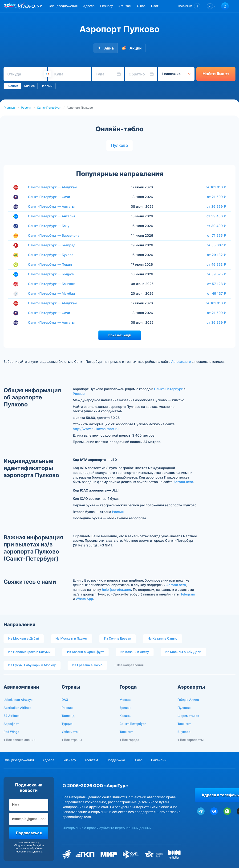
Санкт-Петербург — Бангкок (51, 284)
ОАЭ (65, 700)
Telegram (188, 594)
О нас (141, 6)
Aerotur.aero (181, 362)
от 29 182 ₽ (217, 255)
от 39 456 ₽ (216, 216)
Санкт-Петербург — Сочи (49, 197)
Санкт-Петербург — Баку (49, 226)
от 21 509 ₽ (217, 197)
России (79, 394)
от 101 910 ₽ (216, 187)
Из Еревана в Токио (87, 665)
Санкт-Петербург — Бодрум (51, 274)
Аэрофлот (11, 724)
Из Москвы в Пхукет (72, 639)
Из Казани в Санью (163, 639)
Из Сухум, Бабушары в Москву (32, 665)
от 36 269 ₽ (216, 207)
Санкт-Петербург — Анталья (52, 216)
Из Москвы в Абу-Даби (183, 652)
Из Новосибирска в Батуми (29, 652)
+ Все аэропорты (191, 740)
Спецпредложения (63, 6)
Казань (125, 716)
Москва (126, 700)
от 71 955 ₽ (217, 236)
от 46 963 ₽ (216, 265)
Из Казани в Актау (135, 652)
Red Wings (11, 732)
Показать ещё (120, 335)
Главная (9, 108)
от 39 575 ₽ (216, 274)
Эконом (12, 86)
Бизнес (29, 86)
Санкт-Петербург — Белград (52, 245)
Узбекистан (71, 732)
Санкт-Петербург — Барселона (54, 236)
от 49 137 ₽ (217, 293)
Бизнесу (106, 6)
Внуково (184, 732)
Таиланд (68, 716)
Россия (26, 108)
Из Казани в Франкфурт (86, 652)
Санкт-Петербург (49, 108)
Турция (67, 724)
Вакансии (159, 760)
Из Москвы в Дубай (24, 639)
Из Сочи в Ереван (118, 639)
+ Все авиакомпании (19, 740)
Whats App (84, 599)
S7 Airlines (11, 716)
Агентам (125, 6)
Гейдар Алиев (188, 700)
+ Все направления (129, 665)
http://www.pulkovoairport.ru (96, 429)
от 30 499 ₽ (216, 226)
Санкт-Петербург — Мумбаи (51, 294)
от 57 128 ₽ (217, 284)
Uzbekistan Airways (18, 700)
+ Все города (130, 740)
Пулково (120, 146)
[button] (189, 6)
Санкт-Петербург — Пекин (50, 265)
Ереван (125, 708)
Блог (155, 6)
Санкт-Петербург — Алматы (51, 207)
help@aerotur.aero (117, 590)
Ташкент (126, 732)
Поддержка (116, 760)
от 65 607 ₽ (216, 245)
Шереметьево (188, 716)
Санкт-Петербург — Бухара (51, 255)
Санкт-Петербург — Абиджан (52, 187)
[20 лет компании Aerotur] (10, 6)
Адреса (89, 6)
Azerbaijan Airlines (17, 708)
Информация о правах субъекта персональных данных (107, 828)
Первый (46, 86)
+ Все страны (72, 740)
